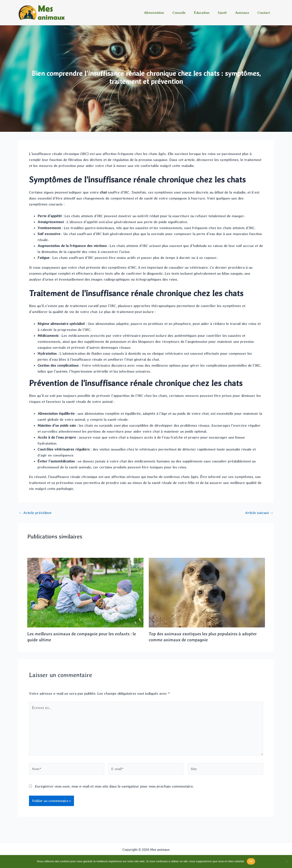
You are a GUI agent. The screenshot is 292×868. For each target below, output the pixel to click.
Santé (225, 13)
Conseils (184, 13)
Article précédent (35, 513)
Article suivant (259, 513)
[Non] (287, 861)
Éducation (205, 13)
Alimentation (160, 13)
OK (251, 861)
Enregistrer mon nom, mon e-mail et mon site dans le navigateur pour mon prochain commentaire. (114, 786)
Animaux (244, 13)
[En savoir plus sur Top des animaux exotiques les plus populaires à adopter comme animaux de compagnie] (207, 592)
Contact (264, 13)
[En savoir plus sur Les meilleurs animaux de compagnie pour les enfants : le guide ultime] (85, 592)
